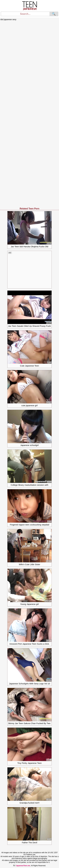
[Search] (25, 14)
